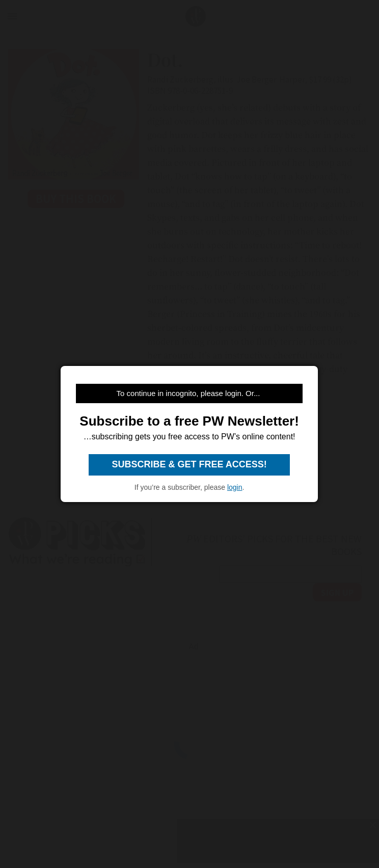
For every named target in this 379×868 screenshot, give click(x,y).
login (235, 487)
